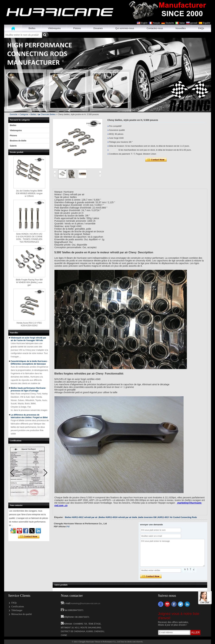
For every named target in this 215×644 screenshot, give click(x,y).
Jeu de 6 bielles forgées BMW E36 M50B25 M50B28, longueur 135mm (29, 193)
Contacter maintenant (29, 537)
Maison (13, 28)
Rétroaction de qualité (22, 614)
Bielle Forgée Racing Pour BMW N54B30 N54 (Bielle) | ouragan (29, 282)
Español (206, 23)
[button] (207, 75)
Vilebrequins (54, 28)
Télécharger (17, 610)
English (144, 23)
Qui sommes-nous (125, 28)
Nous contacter (72, 595)
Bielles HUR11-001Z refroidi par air (81, 517)
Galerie (13, 146)
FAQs (201, 28)
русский (194, 23)
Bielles (32, 28)
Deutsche (170, 23)
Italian (182, 23)
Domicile (14, 114)
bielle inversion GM (147, 517)
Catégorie (24, 114)
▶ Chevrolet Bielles (47, 114)
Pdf (68, 527)
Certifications (18, 607)
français (157, 23)
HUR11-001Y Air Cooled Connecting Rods (177, 517)
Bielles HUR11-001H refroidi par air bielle (118, 517)
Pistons (77, 28)
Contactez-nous (155, 28)
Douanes (98, 28)
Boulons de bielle (18, 141)
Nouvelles (180, 28)
